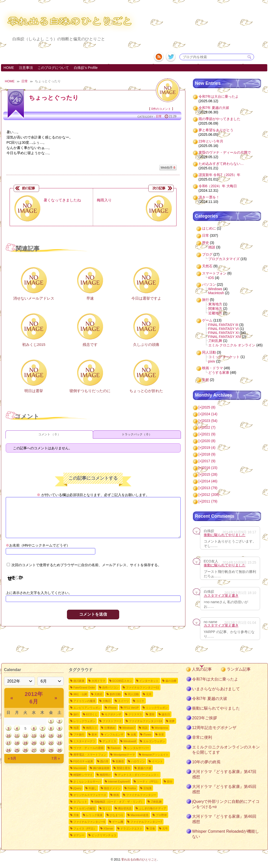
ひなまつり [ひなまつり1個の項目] (117, 815)
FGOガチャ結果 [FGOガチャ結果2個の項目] (83, 761)
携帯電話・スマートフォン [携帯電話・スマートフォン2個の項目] (90, 755)
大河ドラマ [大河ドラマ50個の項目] (98, 681)
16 (59, 736)
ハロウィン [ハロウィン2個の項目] (138, 761)
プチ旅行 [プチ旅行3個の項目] (79, 734)
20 (34, 743)
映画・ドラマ (213, 368)
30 (59, 750)
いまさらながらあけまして (216, 689)
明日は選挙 (34, 391)
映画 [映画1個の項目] (116, 795)
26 (25, 750)
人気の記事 (202, 669)
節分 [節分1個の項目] (170, 781)
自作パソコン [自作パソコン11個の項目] (110, 687)
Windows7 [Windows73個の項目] (129, 728)
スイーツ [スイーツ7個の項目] (123, 701)
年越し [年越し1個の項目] (93, 788)
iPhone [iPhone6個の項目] (112, 708)
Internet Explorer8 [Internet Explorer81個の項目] (119, 781)
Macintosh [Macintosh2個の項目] (80, 768)
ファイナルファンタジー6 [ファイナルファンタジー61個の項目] (89, 822)
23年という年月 (211, 141)
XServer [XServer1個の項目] (108, 828)
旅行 (206, 300)
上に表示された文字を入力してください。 (39, 593)
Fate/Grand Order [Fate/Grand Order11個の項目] (84, 687)
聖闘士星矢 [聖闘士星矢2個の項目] (124, 768)
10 (8, 736)
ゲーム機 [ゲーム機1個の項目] (118, 822)
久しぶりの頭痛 (146, 344)
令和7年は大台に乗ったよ (219, 96)
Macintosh (216, 293)
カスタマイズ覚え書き (221, 595)
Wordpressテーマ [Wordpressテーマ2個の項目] (124, 755)
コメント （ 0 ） (49, 434)
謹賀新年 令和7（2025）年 (220, 175)
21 (42, 743)
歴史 (206, 243)
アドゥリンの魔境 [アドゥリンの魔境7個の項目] (84, 701)
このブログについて (53, 68)
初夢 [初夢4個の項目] (172, 721)
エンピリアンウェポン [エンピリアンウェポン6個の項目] (87, 708)
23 (59, 743)
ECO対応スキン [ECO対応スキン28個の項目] (122, 681)
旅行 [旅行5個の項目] (76, 714)
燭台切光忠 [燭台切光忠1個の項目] (125, 808)
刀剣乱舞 (215, 341)
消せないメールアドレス (34, 298)
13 (34, 736)
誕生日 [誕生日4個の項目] (166, 714)
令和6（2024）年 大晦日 (218, 186)
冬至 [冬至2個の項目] (161, 734)
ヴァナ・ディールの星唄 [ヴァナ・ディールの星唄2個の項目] (88, 748)
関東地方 (215, 309)
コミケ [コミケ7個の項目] (140, 701)
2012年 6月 (34, 698)
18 (17, 743)
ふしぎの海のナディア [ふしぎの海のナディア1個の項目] (153, 808)
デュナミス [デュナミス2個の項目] (109, 741)
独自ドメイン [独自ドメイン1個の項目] (112, 788)
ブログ (207, 254)
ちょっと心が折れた (146, 391)
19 (25, 743)
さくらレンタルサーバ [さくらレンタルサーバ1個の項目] (87, 781)
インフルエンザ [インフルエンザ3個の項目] (114, 734)
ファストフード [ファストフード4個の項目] (112, 721)
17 (8, 743)
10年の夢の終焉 (206, 762)
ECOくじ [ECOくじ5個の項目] (92, 714)
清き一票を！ (209, 197)
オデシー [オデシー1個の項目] (79, 835)
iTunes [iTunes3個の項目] (147, 734)
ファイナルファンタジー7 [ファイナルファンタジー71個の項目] (146, 822)
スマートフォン (214, 273)
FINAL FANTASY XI (224, 333)
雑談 (212, 247)
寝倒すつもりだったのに (90, 391)
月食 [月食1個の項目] (76, 815)
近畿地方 (215, 313)
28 (42, 750)
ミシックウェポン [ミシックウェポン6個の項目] (157, 708)
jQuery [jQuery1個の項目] (77, 788)
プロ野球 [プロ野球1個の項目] (161, 815)
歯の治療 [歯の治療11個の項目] (171, 681)
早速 (90, 298)
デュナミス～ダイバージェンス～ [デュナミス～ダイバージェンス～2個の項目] (138, 775)
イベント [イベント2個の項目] (157, 761)
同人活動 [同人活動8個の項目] (133, 694)
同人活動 (209, 352)
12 (25, 736)
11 (17, 736)
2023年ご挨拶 (205, 718)
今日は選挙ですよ (146, 298)
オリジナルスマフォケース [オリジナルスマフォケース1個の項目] (90, 795)
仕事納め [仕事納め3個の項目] (110, 728)
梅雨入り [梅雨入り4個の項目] (92, 728)
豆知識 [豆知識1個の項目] (147, 788)
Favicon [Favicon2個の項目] (116, 748)
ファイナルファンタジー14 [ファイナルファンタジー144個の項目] (145, 721)
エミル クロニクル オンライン (232, 345)
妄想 (206, 380)
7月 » (56, 758)
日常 (25, 81)
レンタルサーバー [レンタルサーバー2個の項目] (138, 748)
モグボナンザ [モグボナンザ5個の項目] (113, 714)
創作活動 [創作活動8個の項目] (115, 694)
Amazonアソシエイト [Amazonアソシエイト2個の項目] (155, 755)
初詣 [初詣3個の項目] (145, 728)
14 (42, 736)
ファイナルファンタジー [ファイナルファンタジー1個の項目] (141, 795)
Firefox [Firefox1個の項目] (132, 788)
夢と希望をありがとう (216, 130)
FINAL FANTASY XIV (225, 337)
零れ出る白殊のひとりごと (139, 860)
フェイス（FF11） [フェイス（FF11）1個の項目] (85, 828)
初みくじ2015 (34, 344)
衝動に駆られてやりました (225, 535)
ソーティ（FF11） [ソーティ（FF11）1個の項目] (148, 781)
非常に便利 (202, 737)
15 (51, 736)
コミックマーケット (224, 357)
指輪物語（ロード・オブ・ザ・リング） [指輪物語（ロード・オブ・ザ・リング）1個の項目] (119, 802)
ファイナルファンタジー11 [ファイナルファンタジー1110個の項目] (142, 687)
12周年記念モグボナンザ (214, 728)
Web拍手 (168, 168)
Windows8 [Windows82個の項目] (130, 741)
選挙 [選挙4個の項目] (152, 714)
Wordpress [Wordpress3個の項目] (161, 728)
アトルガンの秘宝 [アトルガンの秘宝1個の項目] (84, 808)
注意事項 (26, 68)
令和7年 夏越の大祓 (214, 108)
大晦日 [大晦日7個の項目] (107, 701)
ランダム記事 (239, 669)
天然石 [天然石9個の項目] (98, 694)
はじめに (209, 228)
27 (34, 750)
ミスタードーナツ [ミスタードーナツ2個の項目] (84, 741)
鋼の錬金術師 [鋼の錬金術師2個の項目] (101, 768)
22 (51, 743)
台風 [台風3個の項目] (133, 734)
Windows (215, 289)
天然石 (207, 266)
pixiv (212, 361)
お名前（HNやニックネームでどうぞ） (38, 545)
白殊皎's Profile (86, 68)
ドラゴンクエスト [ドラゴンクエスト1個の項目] (131, 828)
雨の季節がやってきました (219, 119)
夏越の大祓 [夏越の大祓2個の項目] (144, 768)
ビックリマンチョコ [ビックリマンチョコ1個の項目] (104, 835)
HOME (9, 68)
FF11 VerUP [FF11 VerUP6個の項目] (131, 708)
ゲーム (207, 320)
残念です (90, 344)
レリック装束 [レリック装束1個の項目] (94, 815)
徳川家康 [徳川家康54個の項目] (79, 681)
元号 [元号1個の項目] (165, 828)
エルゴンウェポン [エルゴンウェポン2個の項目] (154, 741)
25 (17, 750)
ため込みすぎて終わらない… (221, 164)
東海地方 (215, 304)
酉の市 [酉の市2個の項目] (104, 761)
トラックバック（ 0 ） (137, 434)
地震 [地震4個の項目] (76, 728)
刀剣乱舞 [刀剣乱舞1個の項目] (156, 802)
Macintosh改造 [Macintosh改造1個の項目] (140, 815)
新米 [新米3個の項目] (94, 734)
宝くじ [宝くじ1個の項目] (107, 808)
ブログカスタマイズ (224, 259)
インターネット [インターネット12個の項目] (149, 681)
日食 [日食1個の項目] (152, 828)
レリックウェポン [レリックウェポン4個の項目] (84, 721)
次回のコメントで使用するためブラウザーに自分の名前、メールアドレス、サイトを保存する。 (86, 565)
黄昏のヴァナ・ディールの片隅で (225, 152)
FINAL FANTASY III (223, 325)
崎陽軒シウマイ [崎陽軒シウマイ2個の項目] (83, 775)
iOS (211, 278)
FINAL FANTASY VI (224, 329)
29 (51, 750)
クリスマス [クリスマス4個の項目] (135, 714)
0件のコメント (161, 109)
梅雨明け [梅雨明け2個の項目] (105, 775)
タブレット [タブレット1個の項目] (80, 802)
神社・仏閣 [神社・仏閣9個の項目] (80, 694)
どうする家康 (219, 372)
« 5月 (12, 758)
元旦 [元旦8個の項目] (149, 694)
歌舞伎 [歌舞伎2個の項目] (120, 761)
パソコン (209, 284)
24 (8, 750)
